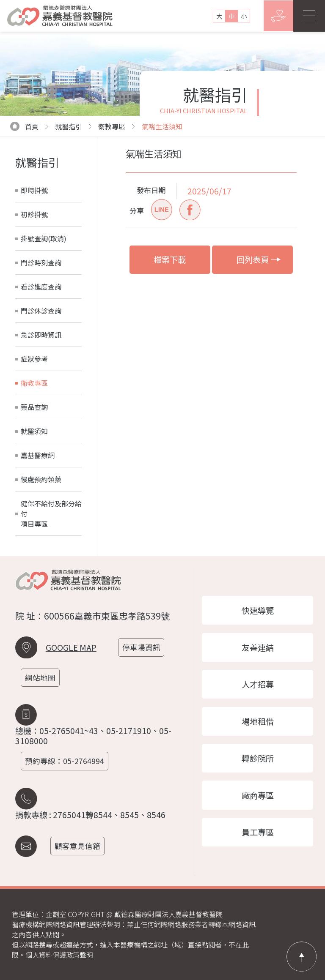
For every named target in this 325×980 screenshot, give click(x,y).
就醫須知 (34, 431)
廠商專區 (258, 797)
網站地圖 (42, 678)
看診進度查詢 (41, 287)
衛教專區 (112, 126)
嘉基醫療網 (38, 455)
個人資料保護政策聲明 (59, 955)
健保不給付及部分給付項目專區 (51, 513)
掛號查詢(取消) (44, 238)
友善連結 (258, 645)
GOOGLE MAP (71, 647)
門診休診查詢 (41, 311)
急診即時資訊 (41, 335)
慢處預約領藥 (41, 479)
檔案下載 (170, 259)
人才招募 (258, 683)
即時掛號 (34, 190)
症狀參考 (34, 359)
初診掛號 (34, 214)
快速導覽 (258, 607)
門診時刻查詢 (41, 262)
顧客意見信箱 (80, 846)
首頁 (24, 126)
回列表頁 (259, 259)
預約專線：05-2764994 (66, 761)
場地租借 (258, 721)
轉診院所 (258, 759)
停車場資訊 (143, 647)
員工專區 (258, 835)
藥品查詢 (34, 407)
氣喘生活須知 (162, 126)
